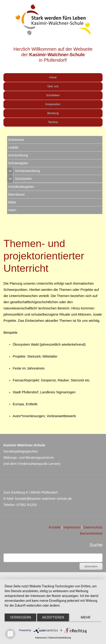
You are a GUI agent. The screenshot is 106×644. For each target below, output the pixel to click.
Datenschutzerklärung (60, 638)
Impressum (72, 527)
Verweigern (21, 617)
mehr (86, 617)
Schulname (16, 140)
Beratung (53, 113)
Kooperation (53, 104)
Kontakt (55, 527)
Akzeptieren (53, 617)
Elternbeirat (16, 194)
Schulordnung (18, 155)
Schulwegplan (18, 163)
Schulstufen (23, 179)
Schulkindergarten (21, 187)
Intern (12, 210)
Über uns (53, 86)
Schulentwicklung (27, 171)
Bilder (12, 202)
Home (53, 78)
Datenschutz (93, 527)
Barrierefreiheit (91, 533)
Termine (53, 122)
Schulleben (53, 95)
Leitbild (13, 147)
